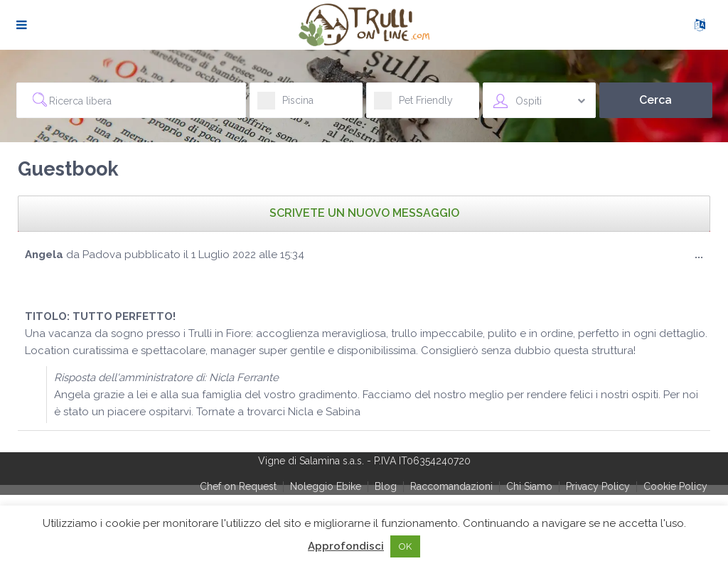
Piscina (285, 105)
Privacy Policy (598, 486)
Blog (386, 486)
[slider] (53, 283)
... (702, 258)
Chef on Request (238, 486)
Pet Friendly (413, 105)
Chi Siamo (529, 486)
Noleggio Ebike (326, 486)
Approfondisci (346, 546)
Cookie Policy (675, 486)
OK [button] (405, 546)
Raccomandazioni (451, 486)
